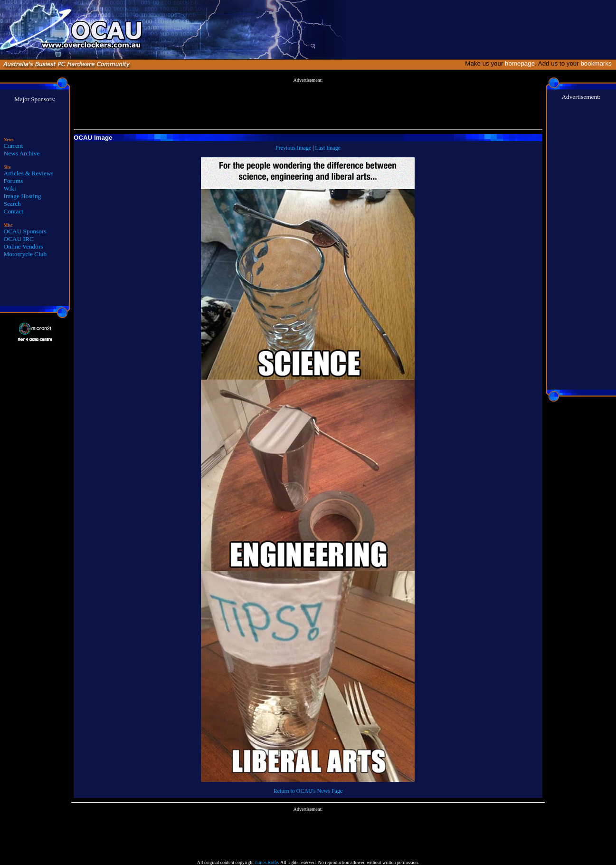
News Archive (22, 153)
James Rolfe (266, 862)
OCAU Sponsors (25, 231)
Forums (14, 181)
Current (14, 146)
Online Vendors (24, 246)
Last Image (328, 148)
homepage (520, 63)
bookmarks (598, 63)
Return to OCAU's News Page (308, 791)
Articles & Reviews (29, 173)
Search (12, 204)
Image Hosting (23, 196)
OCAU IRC (19, 239)
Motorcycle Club (25, 254)
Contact (14, 211)
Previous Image (293, 148)
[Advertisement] (308, 104)
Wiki (10, 188)
